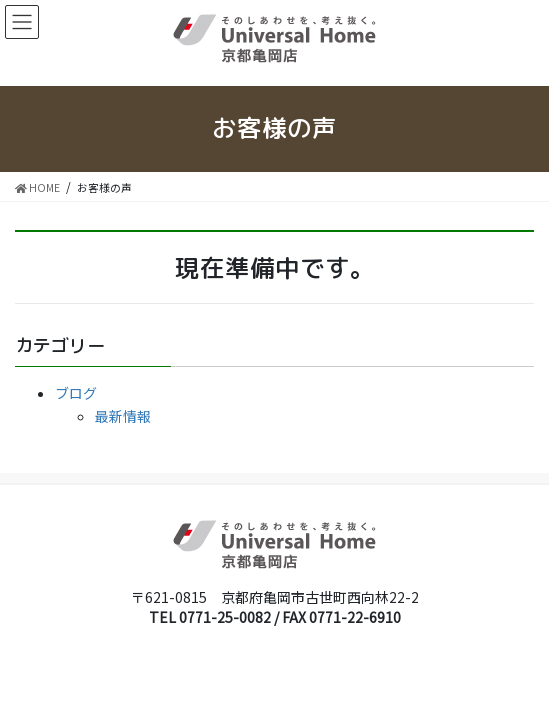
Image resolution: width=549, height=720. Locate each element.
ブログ (76, 393)
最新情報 (123, 416)
